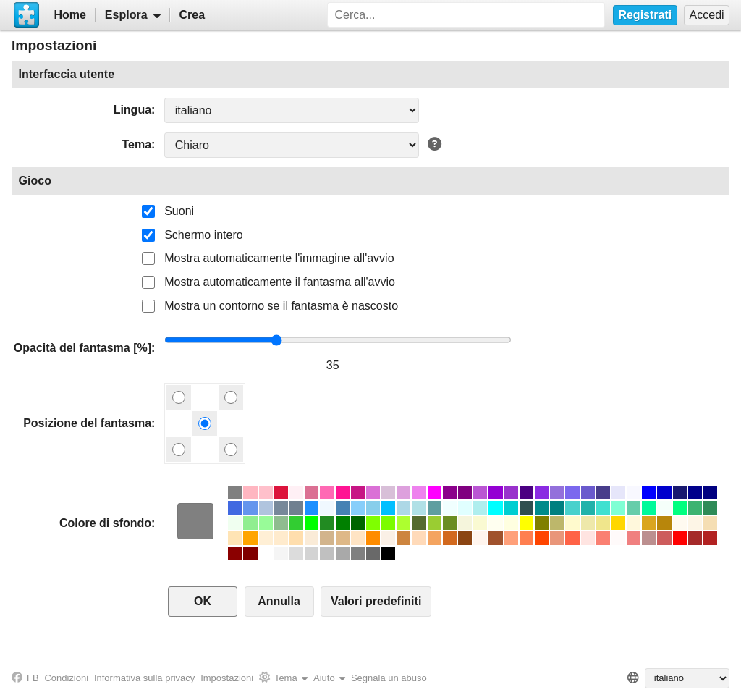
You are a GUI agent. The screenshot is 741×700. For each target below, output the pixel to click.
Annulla (279, 601)
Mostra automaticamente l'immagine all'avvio (279, 258)
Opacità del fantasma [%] (82, 348)
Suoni (179, 211)
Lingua (132, 110)
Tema (136, 144)
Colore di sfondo (105, 523)
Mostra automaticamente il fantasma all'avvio (280, 282)
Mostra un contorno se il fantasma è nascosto (281, 306)
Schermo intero (204, 235)
